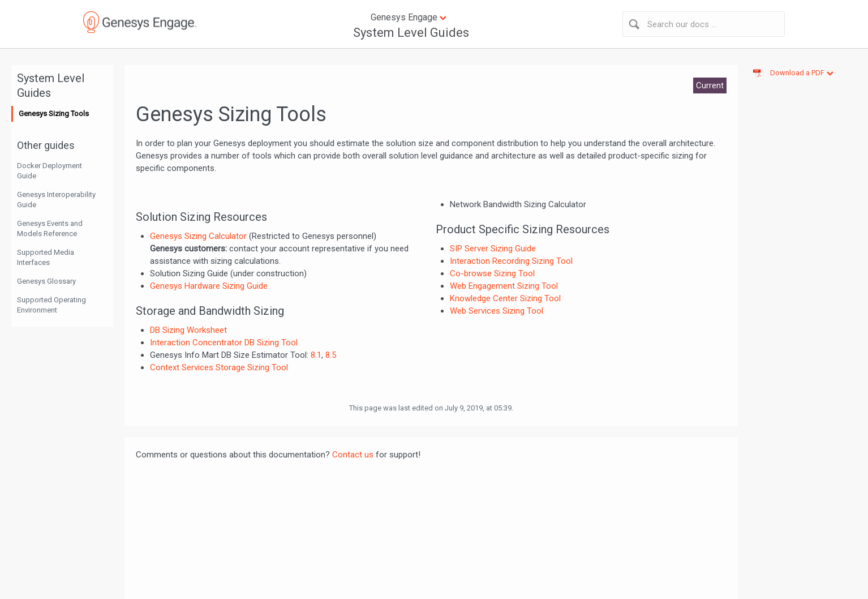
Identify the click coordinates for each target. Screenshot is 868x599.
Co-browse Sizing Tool (492, 273)
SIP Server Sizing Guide (493, 249)
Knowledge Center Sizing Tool (505, 298)
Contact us (353, 455)
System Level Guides (411, 33)
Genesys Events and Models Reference (50, 228)
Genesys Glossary (46, 281)
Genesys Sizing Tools (54, 114)
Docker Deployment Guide (50, 171)
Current (710, 85)
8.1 (316, 355)
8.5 (331, 355)
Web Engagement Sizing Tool (504, 286)
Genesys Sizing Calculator (198, 236)
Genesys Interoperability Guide (56, 200)
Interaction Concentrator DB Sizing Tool (224, 343)
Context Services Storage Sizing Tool (219, 367)
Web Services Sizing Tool (497, 311)
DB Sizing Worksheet (188, 330)
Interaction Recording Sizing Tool (511, 261)
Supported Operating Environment (51, 305)
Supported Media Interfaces (46, 257)
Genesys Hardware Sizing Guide (209, 286)
